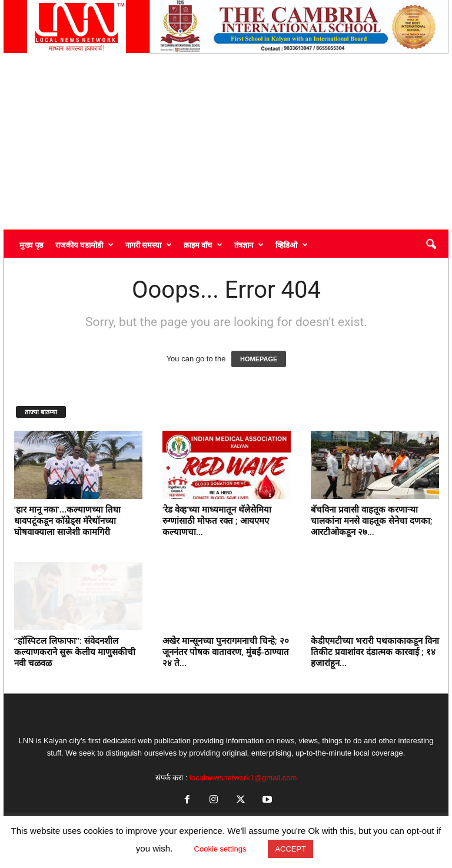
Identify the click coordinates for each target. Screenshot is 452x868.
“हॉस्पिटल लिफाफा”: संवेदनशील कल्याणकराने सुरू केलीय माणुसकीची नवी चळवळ (75, 651)
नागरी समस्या (149, 245)
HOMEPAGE (259, 359)
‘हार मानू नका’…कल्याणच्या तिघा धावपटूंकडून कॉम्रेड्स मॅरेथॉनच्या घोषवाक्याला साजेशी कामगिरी (67, 520)
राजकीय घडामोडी (84, 245)
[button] (431, 245)
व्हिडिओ (292, 245)
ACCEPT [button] (290, 849)
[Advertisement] (226, 141)
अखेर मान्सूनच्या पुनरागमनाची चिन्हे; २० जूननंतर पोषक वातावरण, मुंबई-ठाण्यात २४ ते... (226, 651)
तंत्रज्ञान (249, 245)
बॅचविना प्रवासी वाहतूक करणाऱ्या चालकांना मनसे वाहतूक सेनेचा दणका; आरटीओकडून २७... (372, 520)
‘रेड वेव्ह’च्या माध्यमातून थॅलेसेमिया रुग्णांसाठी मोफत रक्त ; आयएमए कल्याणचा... (217, 520)
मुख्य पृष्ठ (31, 245)
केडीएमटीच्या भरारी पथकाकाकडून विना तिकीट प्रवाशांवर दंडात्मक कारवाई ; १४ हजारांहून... (375, 651)
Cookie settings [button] (220, 849)
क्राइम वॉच (203, 245)
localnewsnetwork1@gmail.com (243, 778)
